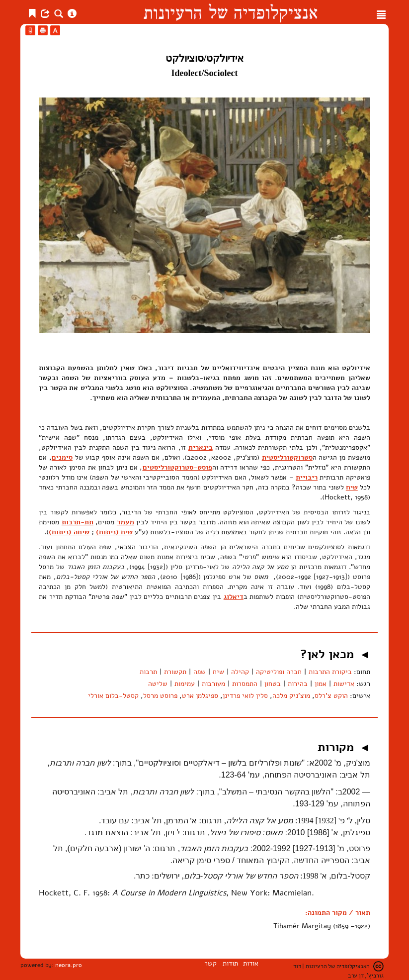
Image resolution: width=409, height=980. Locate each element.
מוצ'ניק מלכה (291, 696)
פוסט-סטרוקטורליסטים (177, 467)
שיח (352, 487)
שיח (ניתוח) (114, 532)
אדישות (344, 684)
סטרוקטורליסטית (287, 457)
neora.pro (69, 965)
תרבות (148, 672)
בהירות (298, 684)
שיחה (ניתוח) (69, 532)
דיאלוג (234, 597)
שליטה (158, 684)
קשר (210, 963)
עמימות (185, 684)
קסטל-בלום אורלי (113, 696)
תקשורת (175, 672)
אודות (251, 963)
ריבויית (307, 477)
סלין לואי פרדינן (245, 696)
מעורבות (213, 684)
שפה (200, 672)
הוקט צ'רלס (331, 696)
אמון (321, 684)
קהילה (240, 672)
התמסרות (245, 684)
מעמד (125, 522)
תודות (230, 963)
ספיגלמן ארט (200, 696)
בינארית (201, 447)
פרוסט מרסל (160, 696)
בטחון (273, 684)
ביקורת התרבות (330, 672)
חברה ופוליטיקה (279, 672)
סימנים (62, 457)
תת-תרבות (78, 522)
